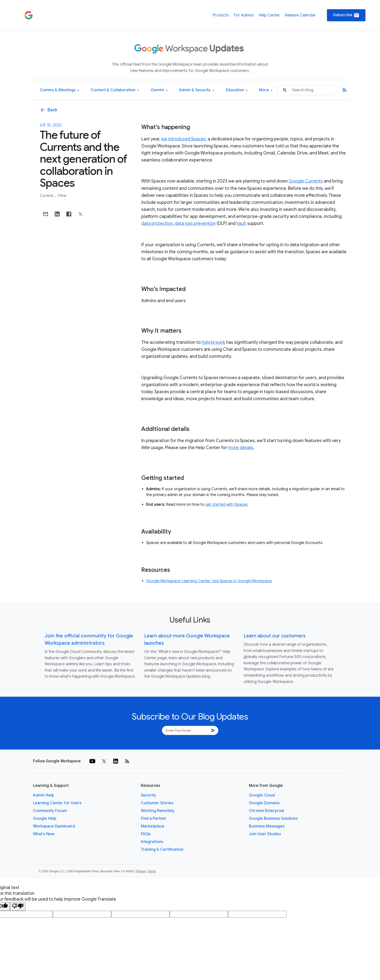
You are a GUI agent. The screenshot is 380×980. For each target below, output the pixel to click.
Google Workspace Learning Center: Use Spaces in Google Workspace (209, 581)
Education (237, 90)
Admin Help (44, 795)
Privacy (141, 871)
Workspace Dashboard (54, 826)
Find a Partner (154, 819)
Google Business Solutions (273, 819)
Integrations (152, 842)
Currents (47, 196)
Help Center (269, 15)
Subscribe (346, 15)
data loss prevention (195, 223)
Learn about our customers (275, 636)
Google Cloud (262, 795)
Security (148, 795)
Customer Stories (157, 803)
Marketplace (153, 826)
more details (241, 448)
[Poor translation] (18, 906)
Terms (152, 871)
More (266, 90)
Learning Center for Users (57, 803)
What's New (44, 834)
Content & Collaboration (115, 90)
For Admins (244, 15)
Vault (241, 223)
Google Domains (264, 803)
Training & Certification (162, 850)
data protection (157, 223)
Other (62, 196)
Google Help (45, 819)
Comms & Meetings (59, 90)
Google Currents (306, 181)
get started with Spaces (226, 505)
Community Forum (50, 811)
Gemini (159, 90)
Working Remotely (158, 811)
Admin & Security (197, 90)
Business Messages (267, 826)
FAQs (146, 834)
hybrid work (213, 342)
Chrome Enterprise (267, 811)
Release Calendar (300, 15)
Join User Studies (265, 834)
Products (221, 15)
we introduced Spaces (183, 139)
